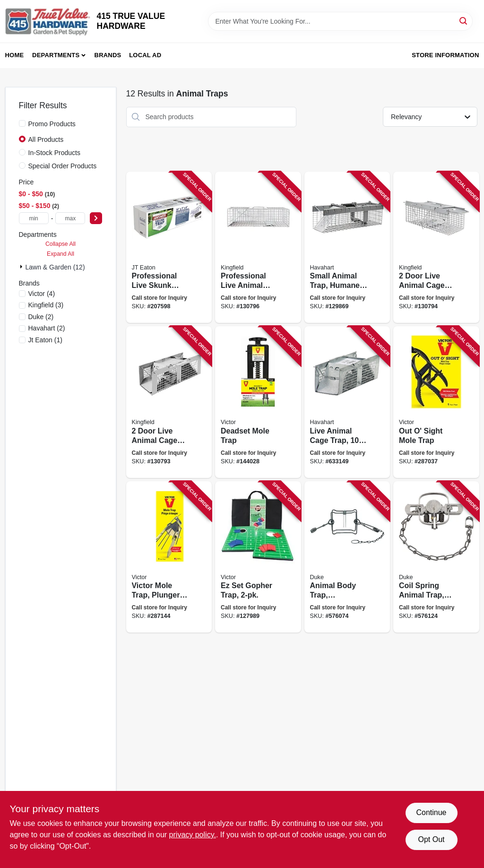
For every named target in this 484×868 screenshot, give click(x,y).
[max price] (70, 218)
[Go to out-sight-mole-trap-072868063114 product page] (436, 402)
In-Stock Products (55, 153)
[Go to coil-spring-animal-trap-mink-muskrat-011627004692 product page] (436, 557)
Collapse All (60, 244)
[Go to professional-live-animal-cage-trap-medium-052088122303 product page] (258, 247)
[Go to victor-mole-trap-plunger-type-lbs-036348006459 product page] (169, 557)
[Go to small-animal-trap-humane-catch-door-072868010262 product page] (347, 247)
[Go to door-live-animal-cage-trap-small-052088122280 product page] (169, 402)
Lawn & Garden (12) (55, 267)
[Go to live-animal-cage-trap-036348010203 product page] (347, 402)
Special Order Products (63, 166)
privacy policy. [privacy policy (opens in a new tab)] (193, 835)
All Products (46, 139)
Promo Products (52, 124)
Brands (108, 55)
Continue (431, 812)
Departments (56, 55)
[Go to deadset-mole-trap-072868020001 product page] (258, 402)
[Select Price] (96, 218)
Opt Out (431, 839)
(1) (45, 340)
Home (15, 55)
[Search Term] (340, 21)
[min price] (34, 218)
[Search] (464, 21)
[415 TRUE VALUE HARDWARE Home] (48, 21)
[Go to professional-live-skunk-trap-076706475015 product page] (169, 247)
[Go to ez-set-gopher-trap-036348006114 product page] (258, 557)
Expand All (60, 254)
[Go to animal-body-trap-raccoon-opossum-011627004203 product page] (347, 557)
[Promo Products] (22, 123)
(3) (46, 305)
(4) (42, 294)
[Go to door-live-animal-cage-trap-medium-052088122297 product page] (436, 247)
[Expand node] (22, 267)
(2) (41, 317)
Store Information (445, 55)
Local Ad (145, 55)
